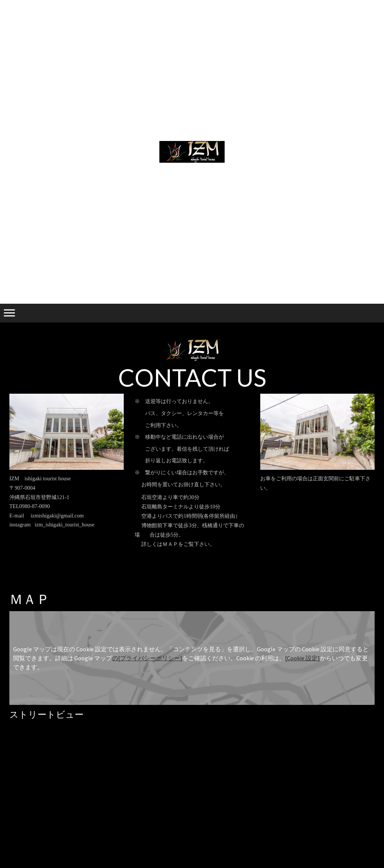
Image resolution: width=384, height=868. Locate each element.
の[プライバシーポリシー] (147, 658)
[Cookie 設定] (302, 658)
